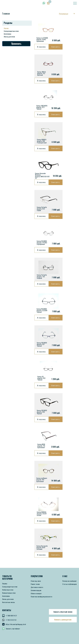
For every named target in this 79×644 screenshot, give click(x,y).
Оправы (6, 28)
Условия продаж (36, 590)
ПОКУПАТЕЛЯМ (37, 576)
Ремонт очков (35, 584)
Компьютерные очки (9, 593)
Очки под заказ (36, 581)
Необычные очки (8, 590)
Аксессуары (7, 34)
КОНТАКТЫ (7, 610)
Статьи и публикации (70, 584)
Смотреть (56, 47)
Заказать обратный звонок (63, 612)
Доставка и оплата (37, 587)
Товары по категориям (7, 578)
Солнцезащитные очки (11, 31)
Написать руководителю (63, 620)
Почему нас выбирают (70, 581)
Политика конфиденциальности (41, 597)
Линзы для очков (9, 37)
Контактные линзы (9, 602)
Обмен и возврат (36, 593)
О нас (65, 576)
